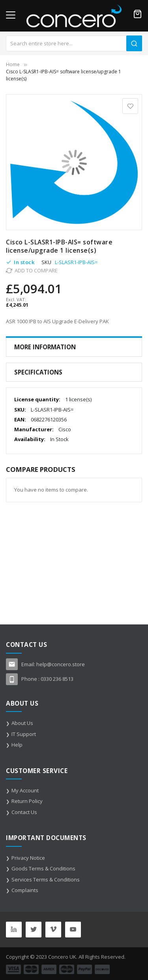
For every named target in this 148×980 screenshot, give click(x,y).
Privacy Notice (28, 858)
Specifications (38, 372)
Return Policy (27, 801)
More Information (45, 347)
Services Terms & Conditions (46, 879)
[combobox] (74, 43)
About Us (22, 723)
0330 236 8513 (57, 679)
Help (17, 745)
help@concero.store (61, 664)
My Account (25, 790)
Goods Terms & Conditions (43, 868)
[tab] (74, 347)
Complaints (25, 890)
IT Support (24, 734)
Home (13, 64)
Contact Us (24, 812)
